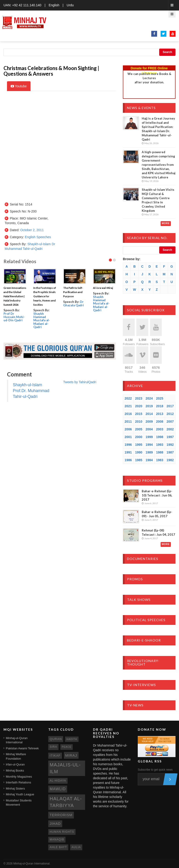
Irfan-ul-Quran (15, 764)
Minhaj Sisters (15, 788)
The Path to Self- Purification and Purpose (73, 292)
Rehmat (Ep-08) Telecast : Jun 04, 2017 (158, 532)
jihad (55, 824)
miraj (71, 755)
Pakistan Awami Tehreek (22, 748)
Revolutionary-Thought (143, 663)
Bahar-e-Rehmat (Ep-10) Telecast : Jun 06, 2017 (157, 495)
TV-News (135, 705)
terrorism (61, 815)
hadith (72, 739)
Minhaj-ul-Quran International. (32, 864)
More (166, 223)
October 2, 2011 (32, 230)
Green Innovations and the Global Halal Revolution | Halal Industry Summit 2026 (15, 296)
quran (56, 739)
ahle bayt (58, 847)
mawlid (58, 789)
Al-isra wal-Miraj (103, 288)
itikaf (55, 756)
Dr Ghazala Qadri (74, 303)
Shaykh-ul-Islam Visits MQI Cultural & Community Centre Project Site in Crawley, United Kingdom (158, 200)
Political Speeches (146, 620)
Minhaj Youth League (20, 794)
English (54, 5)
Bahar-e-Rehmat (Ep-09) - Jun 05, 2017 (157, 514)
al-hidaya (58, 781)
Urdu (70, 5)
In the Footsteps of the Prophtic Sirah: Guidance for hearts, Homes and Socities (45, 296)
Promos (135, 579)
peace (67, 747)
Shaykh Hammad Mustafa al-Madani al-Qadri (42, 320)
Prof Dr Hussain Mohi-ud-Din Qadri (14, 317)
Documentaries (143, 559)
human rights (62, 832)
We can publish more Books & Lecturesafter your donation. (149, 78)
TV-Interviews (141, 685)
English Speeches (38, 237)
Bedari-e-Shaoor (144, 640)
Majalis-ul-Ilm (65, 768)
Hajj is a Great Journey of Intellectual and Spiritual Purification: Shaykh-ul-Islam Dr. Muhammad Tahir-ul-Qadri (158, 129)
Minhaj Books (15, 771)
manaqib (57, 840)
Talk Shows (139, 600)
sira (53, 747)
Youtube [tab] (19, 86)
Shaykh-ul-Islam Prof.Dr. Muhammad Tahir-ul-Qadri (31, 391)
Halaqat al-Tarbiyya (66, 802)
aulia (76, 847)
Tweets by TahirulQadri (80, 382)
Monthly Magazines (19, 777)
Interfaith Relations (18, 782)
